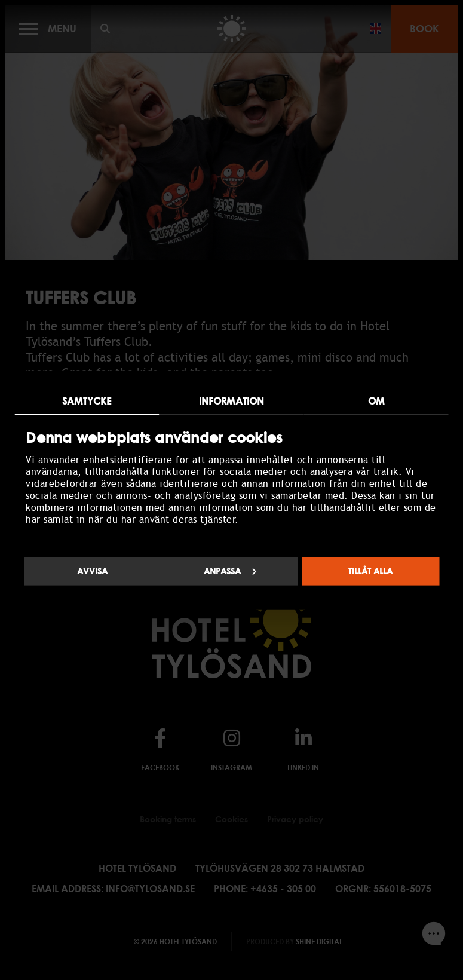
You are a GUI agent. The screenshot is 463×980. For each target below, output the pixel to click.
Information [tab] (231, 401)
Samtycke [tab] (87, 401)
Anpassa (230, 570)
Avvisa (92, 570)
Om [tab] (376, 401)
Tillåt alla (370, 570)
